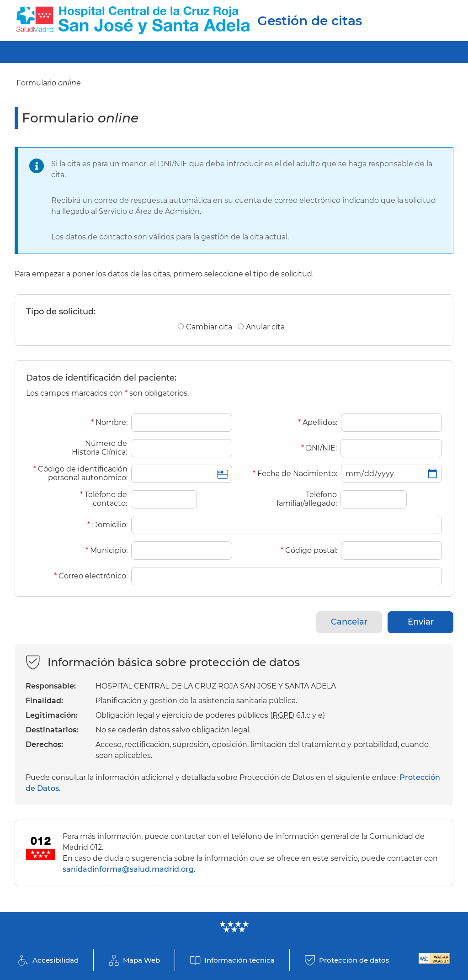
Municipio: (106, 550)
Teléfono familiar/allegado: (307, 499)
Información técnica (239, 960)
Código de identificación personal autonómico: (80, 473)
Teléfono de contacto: (104, 499)
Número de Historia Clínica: (99, 448)
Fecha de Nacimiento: (295, 474)
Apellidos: (318, 422)
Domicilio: (107, 525)
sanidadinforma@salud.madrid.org (128, 869)
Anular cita (265, 327)
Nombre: (109, 422)
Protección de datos (354, 960)
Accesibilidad (56, 960)
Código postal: (309, 550)
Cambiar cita (209, 327)
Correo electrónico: (91, 576)
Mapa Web (141, 960)
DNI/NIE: (319, 448)
